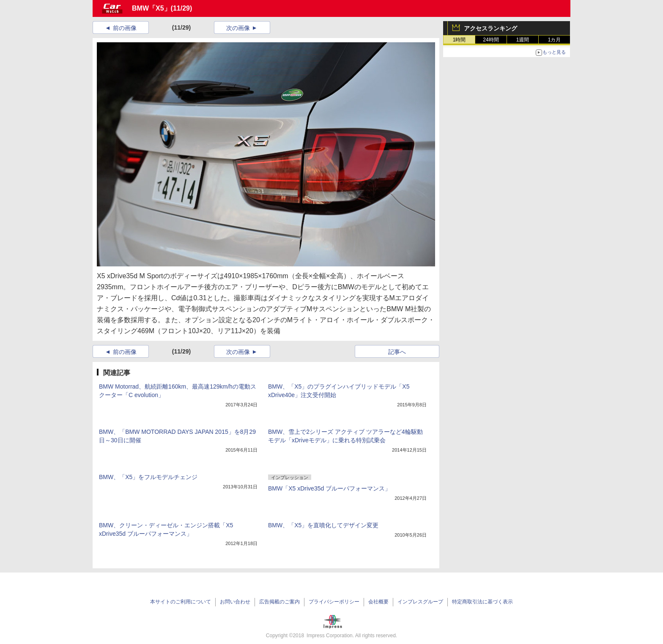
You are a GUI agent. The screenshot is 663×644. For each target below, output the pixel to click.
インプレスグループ (420, 602)
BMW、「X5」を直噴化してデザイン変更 (323, 525)
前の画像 (125, 28)
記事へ (397, 352)
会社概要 (378, 602)
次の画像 (238, 28)
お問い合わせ (235, 602)
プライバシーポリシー (334, 602)
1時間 (459, 40)
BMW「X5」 (151, 8)
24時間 (491, 40)
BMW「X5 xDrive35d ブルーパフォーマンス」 (329, 488)
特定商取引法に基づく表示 (482, 602)
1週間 (523, 40)
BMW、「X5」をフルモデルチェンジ (148, 477)
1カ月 (555, 40)
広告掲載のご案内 (279, 602)
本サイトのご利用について (181, 602)
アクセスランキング (490, 28)
